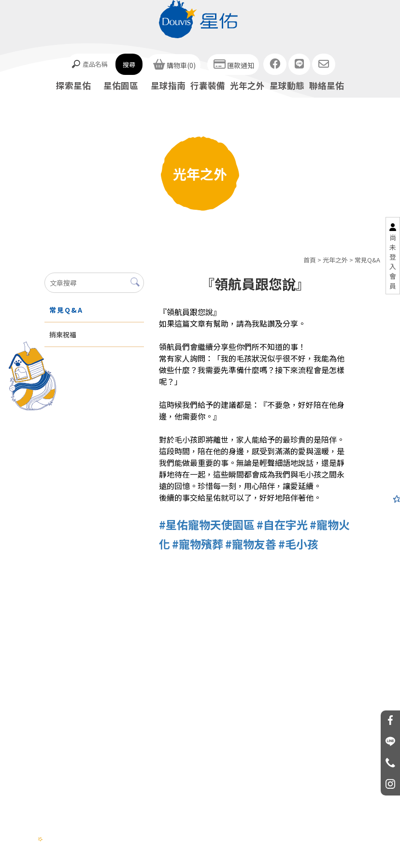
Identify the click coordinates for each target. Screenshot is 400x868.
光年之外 (335, 260)
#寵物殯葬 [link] (198, 544)
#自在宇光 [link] (282, 524)
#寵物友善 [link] (251, 544)
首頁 (310, 260)
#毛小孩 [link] (298, 544)
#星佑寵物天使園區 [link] (207, 524)
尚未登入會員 (393, 261)
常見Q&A (367, 260)
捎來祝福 (63, 334)
